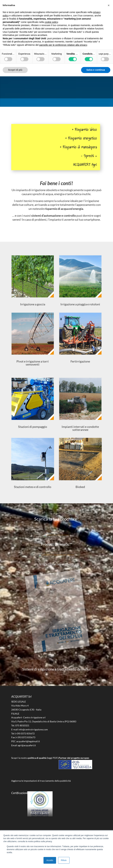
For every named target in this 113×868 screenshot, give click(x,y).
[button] (109, 5)
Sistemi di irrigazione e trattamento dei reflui (56, 669)
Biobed (80, 487)
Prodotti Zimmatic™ (56, 544)
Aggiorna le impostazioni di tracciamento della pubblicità (41, 781)
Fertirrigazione (80, 361)
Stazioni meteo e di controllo (33, 487)
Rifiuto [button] (64, 860)
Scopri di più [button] (15, 70)
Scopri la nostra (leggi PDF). (35, 758)
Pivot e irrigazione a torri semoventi (33, 363)
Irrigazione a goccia (33, 304)
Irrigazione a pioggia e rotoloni (80, 304)
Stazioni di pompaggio (33, 427)
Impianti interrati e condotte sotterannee (80, 428)
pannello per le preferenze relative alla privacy (63, 45)
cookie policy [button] (51, 22)
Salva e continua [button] (96, 70)
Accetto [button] (50, 860)
